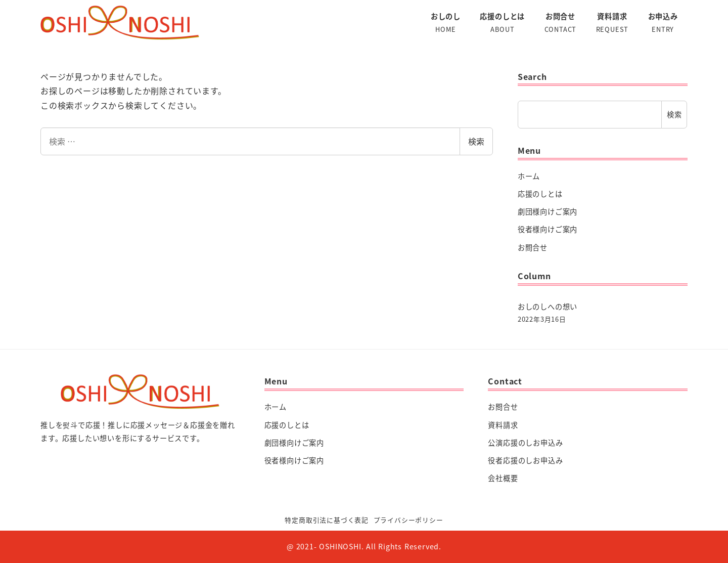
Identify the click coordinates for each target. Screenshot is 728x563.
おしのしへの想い (548, 307)
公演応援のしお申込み (525, 443)
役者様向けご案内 (548, 229)
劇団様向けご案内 (548, 211)
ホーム (529, 176)
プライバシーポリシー (408, 520)
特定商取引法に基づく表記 (327, 520)
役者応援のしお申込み (525, 460)
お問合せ (533, 247)
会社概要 (503, 478)
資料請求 (503, 425)
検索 (476, 141)
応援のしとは (540, 194)
